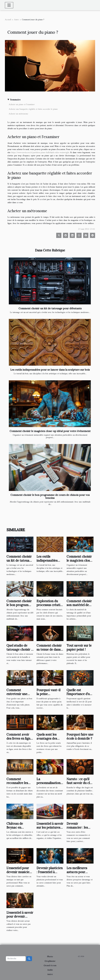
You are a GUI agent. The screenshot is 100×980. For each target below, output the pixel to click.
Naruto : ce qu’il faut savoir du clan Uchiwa (80, 783)
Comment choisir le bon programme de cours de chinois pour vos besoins (50, 496)
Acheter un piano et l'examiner (22, 105)
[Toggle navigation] (9, 5)
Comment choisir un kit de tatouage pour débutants (50, 308)
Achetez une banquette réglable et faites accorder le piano (33, 109)
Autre (16, 20)
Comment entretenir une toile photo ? (17, 694)
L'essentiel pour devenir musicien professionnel (19, 872)
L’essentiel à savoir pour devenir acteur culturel (20, 917)
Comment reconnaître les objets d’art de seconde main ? (18, 785)
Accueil (8, 20)
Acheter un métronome (19, 114)
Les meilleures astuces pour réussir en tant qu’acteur (77, 874)
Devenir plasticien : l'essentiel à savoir (50, 872)
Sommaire (15, 100)
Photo (50, 956)
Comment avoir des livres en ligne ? (19, 738)
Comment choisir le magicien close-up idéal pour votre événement (50, 431)
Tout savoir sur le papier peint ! (79, 647)
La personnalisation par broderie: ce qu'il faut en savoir (50, 785)
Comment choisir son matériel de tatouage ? (79, 605)
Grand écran (50, 965)
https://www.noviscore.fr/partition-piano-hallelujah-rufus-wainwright (40, 153)
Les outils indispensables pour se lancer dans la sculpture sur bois (50, 370)
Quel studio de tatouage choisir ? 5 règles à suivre (19, 649)
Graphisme (50, 961)
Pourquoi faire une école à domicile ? (80, 736)
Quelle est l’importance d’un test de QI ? (79, 694)
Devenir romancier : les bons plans (77, 828)
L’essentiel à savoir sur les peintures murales (50, 828)
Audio (50, 970)
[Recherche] (16, 959)
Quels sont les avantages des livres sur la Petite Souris (49, 740)
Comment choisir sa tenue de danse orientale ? (49, 649)
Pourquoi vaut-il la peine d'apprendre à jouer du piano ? (48, 696)
